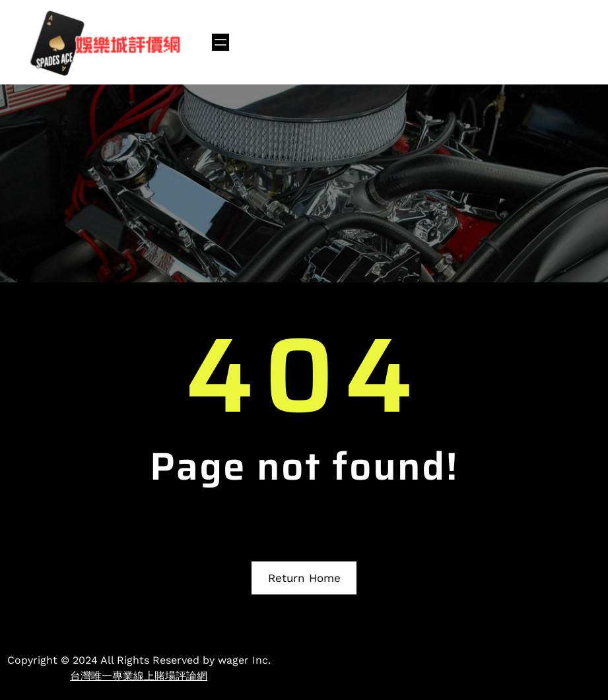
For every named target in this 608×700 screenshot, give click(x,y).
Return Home (304, 578)
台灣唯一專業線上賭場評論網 (139, 676)
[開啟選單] (220, 42)
